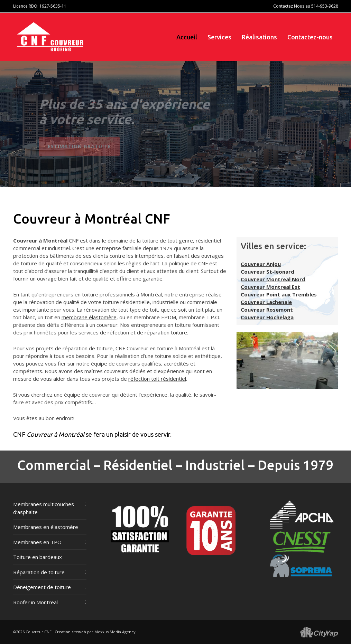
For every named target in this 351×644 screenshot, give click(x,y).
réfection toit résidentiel (157, 379)
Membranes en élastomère (46, 527)
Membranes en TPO (37, 542)
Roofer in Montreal (35, 602)
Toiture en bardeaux (38, 557)
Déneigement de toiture (42, 587)
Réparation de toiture (39, 572)
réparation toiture (166, 332)
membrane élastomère (89, 317)
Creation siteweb (70, 632)
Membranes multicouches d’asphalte (44, 508)
